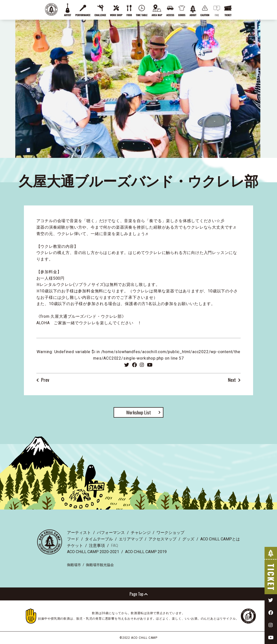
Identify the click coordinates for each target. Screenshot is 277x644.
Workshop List (138, 412)
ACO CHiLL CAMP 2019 (146, 552)
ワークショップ (170, 533)
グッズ (188, 539)
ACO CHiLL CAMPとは (220, 539)
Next (232, 380)
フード (73, 539)
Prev (45, 380)
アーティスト (79, 533)
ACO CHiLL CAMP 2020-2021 (93, 552)
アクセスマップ (162, 539)
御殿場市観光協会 (100, 565)
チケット (75, 546)
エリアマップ (131, 539)
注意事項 (97, 546)
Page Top (139, 594)
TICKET (271, 571)
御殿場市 (74, 565)
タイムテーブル (99, 539)
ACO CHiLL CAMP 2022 (51, 9)
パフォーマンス (111, 533)
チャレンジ (141, 533)
